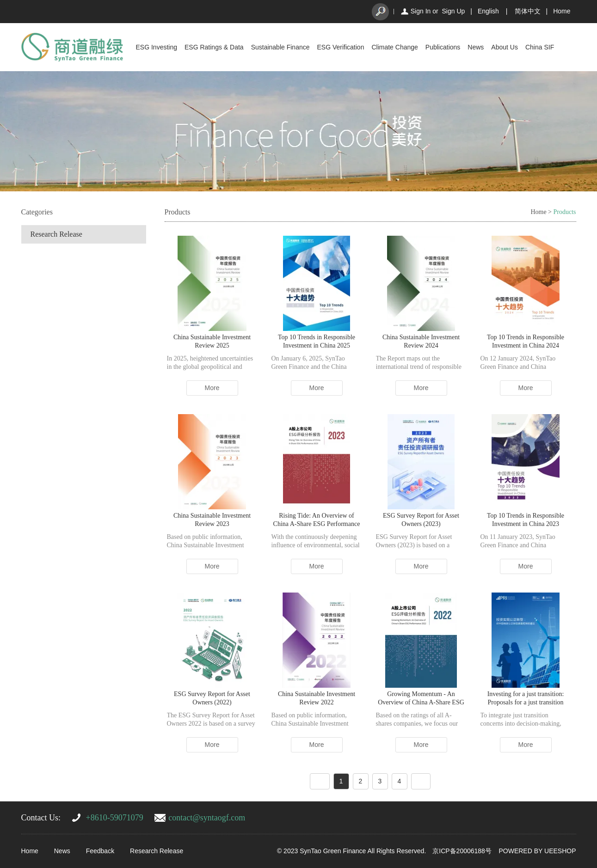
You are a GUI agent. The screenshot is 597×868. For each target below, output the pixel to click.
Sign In (421, 11)
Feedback (100, 851)
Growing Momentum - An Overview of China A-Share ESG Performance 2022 (421, 702)
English (488, 11)
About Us (505, 47)
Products (565, 212)
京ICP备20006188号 (462, 851)
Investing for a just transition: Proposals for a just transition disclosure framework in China (526, 702)
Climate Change (394, 47)
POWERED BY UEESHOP (537, 851)
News (476, 47)
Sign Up (453, 11)
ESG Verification (341, 47)
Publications (443, 47)
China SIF (540, 47)
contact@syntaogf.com (207, 818)
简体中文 (528, 11)
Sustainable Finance (280, 47)
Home (562, 11)
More (212, 388)
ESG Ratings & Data (214, 47)
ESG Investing (157, 47)
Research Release (56, 234)
